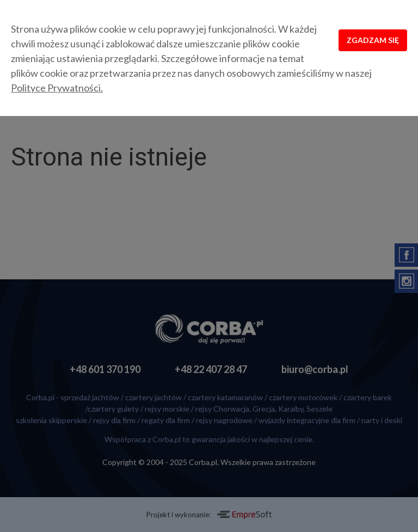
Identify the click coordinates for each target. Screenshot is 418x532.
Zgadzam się (373, 40)
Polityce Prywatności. (57, 88)
